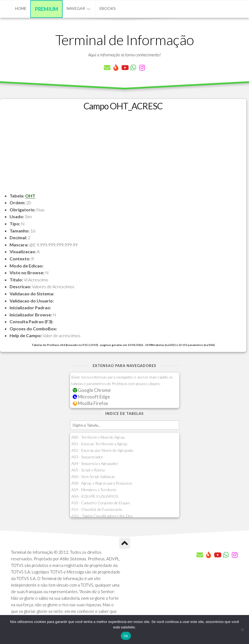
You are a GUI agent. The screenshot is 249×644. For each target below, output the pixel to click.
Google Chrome (92, 390)
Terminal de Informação (125, 40)
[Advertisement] (123, 154)
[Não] (242, 630)
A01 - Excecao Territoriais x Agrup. (99, 444)
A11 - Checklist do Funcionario (97, 509)
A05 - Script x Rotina (88, 470)
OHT (30, 196)
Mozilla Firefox (90, 403)
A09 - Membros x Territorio (94, 490)
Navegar (76, 8)
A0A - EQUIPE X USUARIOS (95, 496)
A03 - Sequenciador (87, 457)
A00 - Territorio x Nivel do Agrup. (98, 437)
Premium (47, 9)
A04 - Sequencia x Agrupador (95, 463)
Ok (126, 636)
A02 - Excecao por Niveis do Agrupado (102, 450)
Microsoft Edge (91, 397)
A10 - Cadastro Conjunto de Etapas (101, 503)
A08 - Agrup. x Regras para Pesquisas (102, 483)
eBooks (108, 8)
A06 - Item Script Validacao (93, 477)
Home (21, 8)
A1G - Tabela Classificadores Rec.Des (102, 516)
